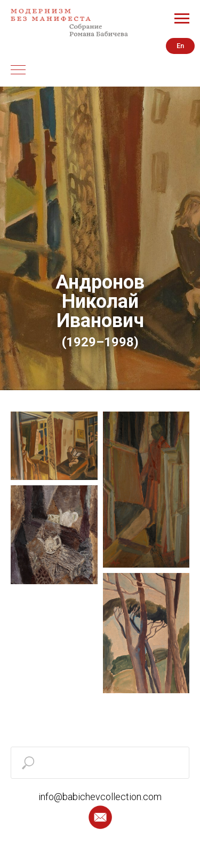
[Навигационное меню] (182, 19)
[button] (100, 817)
